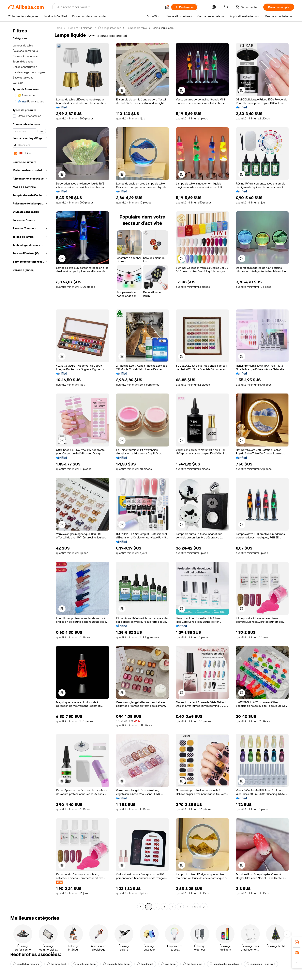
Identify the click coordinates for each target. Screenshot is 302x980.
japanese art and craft (261, 964)
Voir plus (18, 83)
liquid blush (145, 964)
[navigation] (30, 468)
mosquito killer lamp (116, 964)
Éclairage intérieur (109, 28)
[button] (167, 7)
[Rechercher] (184, 7)
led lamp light (56, 964)
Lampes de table (137, 28)
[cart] (227, 8)
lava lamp (168, 964)
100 (196, 907)
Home (58, 28)
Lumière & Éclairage (80, 28)
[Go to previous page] (141, 907)
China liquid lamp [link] (163, 28)
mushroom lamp (84, 964)
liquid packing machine (224, 964)
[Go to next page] (204, 907)
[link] (297, 942)
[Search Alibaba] (109, 7)
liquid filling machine (26, 964)
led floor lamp (193, 964)
